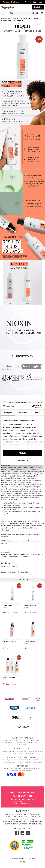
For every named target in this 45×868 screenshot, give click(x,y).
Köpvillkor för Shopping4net (15, 822)
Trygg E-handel (35, 824)
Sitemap (32, 859)
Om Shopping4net (36, 822)
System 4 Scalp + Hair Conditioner (12, 21)
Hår (30, 19)
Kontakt (8, 817)
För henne (24, 19)
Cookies (15, 819)
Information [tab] (23, 412)
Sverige (22, 862)
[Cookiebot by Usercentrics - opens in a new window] (32, 406)
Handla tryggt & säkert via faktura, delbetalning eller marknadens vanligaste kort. (22, 770)
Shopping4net (6, 19)
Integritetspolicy (27, 819)
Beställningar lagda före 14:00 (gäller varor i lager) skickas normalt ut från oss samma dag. (22, 751)
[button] (42, 13)
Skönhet (16, 19)
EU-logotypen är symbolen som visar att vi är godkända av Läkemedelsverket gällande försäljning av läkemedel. (22, 760)
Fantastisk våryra (11, 2)
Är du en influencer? (22, 817)
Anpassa (23, 460)
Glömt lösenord (35, 814)
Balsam (36, 19)
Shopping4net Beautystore (16, 824)
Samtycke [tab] (8, 412)
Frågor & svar (20, 814)
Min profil (9, 814)
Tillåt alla (23, 453)
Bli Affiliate (37, 817)
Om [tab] (37, 412)
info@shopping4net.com (22, 804)
